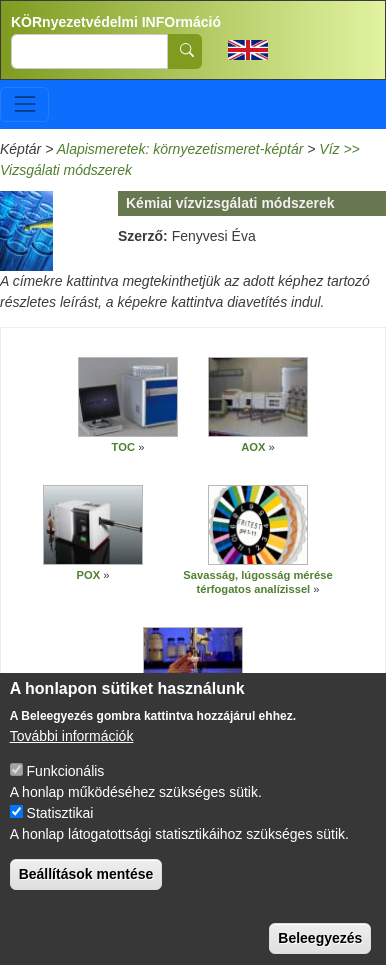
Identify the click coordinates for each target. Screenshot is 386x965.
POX (89, 575)
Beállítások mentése (86, 896)
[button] (128, 397)
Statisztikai (60, 835)
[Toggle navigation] (24, 104)
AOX (254, 447)
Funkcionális (66, 793)
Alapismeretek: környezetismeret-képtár (180, 149)
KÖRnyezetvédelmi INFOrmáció (116, 22)
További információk (72, 758)
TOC (123, 447)
